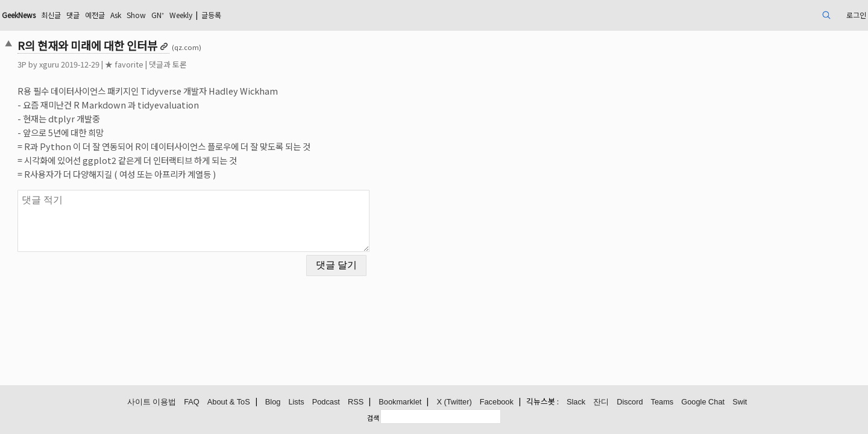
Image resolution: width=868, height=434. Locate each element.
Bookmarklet (400, 402)
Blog (273, 402)
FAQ (192, 402)
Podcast (326, 402)
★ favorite (208, 64)
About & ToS (229, 402)
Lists (296, 402)
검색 (373, 418)
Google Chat (703, 402)
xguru (133, 64)
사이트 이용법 (152, 402)
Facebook (497, 402)
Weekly (301, 15)
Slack (576, 402)
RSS (356, 402)
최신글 (149, 15)
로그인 (768, 15)
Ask (224, 15)
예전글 (199, 15)
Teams (662, 402)
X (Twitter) (454, 402)
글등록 (338, 15)
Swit (740, 402)
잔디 (601, 402)
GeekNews (110, 15)
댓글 (174, 15)
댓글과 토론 (252, 64)
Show (248, 15)
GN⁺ (272, 15)
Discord (630, 402)
